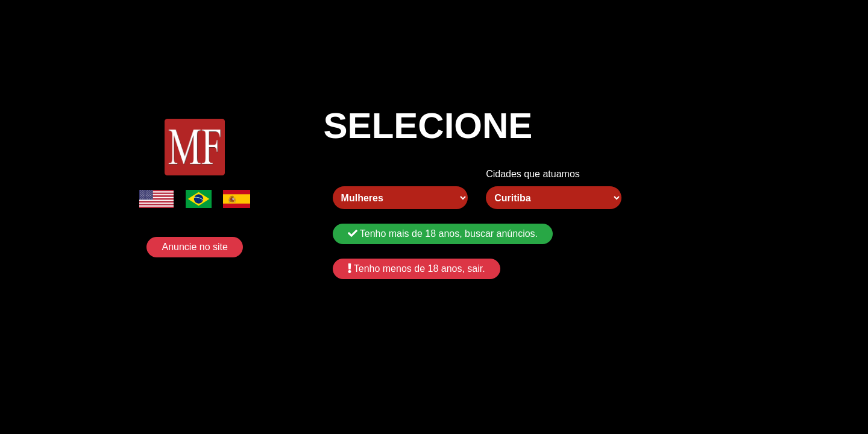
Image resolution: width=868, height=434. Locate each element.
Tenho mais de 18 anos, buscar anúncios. (443, 234)
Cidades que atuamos (533, 174)
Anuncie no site (194, 247)
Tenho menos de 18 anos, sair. (417, 269)
